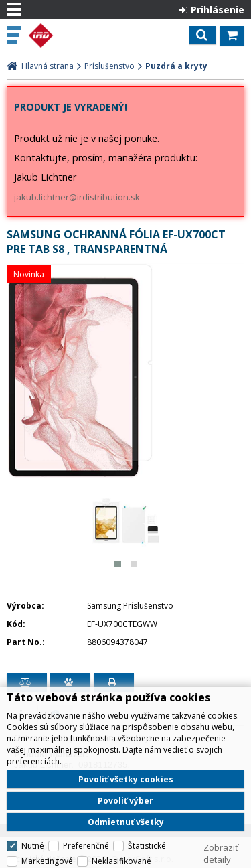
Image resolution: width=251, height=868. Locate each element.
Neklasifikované (121, 861)
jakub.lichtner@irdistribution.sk (77, 197)
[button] (118, 564)
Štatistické (147, 846)
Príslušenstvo (109, 66)
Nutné (33, 846)
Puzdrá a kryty (176, 66)
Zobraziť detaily (221, 853)
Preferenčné (86, 846)
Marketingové (47, 861)
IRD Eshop (68, 35)
